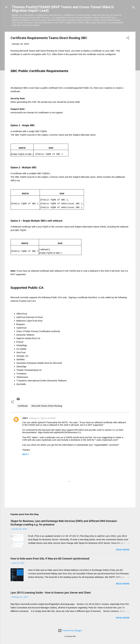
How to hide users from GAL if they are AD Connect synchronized (50, 559)
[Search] (134, 8)
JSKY (25, 418)
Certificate (23, 406)
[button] (128, 38)
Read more (123, 550)
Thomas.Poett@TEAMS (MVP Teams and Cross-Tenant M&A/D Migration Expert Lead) (63, 9)
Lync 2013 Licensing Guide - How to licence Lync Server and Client (51, 593)
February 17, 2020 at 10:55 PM (42, 418)
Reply (26, 454)
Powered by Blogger (70, 630)
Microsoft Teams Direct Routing (47, 406)
